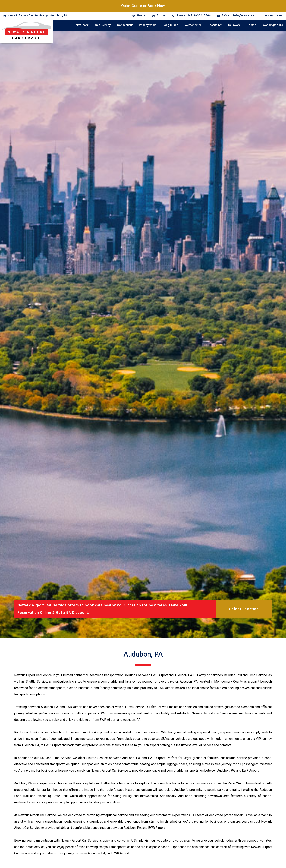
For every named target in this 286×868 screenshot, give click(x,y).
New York (82, 25)
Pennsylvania (148, 25)
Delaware (234, 25)
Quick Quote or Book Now (143, 6)
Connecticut (125, 25)
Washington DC (273, 25)
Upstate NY (215, 25)
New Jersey (103, 25)
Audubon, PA (59, 16)
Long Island (171, 25)
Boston (252, 25)
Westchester (193, 25)
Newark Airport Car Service (26, 16)
